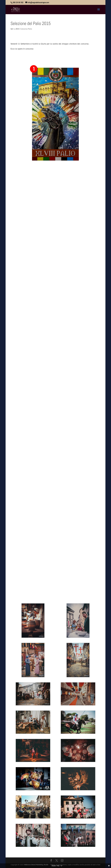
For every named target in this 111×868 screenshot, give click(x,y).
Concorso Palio (26, 29)
